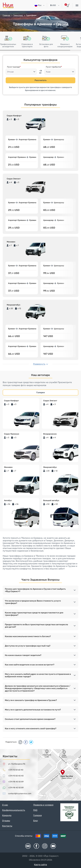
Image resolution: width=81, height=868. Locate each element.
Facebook (36, 846)
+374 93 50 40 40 (16, 776)
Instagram (45, 846)
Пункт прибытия (53, 67)
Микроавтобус (50, 467)
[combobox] (21, 72)
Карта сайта (40, 865)
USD (53, 5)
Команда (7, 815)
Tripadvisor (28, 846)
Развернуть (39, 364)
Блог (36, 821)
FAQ (35, 810)
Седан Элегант (50, 401)
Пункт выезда (13, 67)
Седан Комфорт (11, 401)
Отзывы (6, 821)
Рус (38, 5)
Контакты (7, 826)
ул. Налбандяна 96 (17, 764)
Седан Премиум (12, 434)
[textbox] (21, 72)
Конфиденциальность (14, 810)
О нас (5, 805)
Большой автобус (51, 500)
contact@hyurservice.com (20, 794)
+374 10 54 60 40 (16, 770)
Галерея (41, 392)
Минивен (8, 467)
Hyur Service (8, 5)
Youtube (53, 846)
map (40, 775)
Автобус (8, 500)
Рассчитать (41, 80)
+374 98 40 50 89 (16, 782)
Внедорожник (50, 434)
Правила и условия (43, 805)
